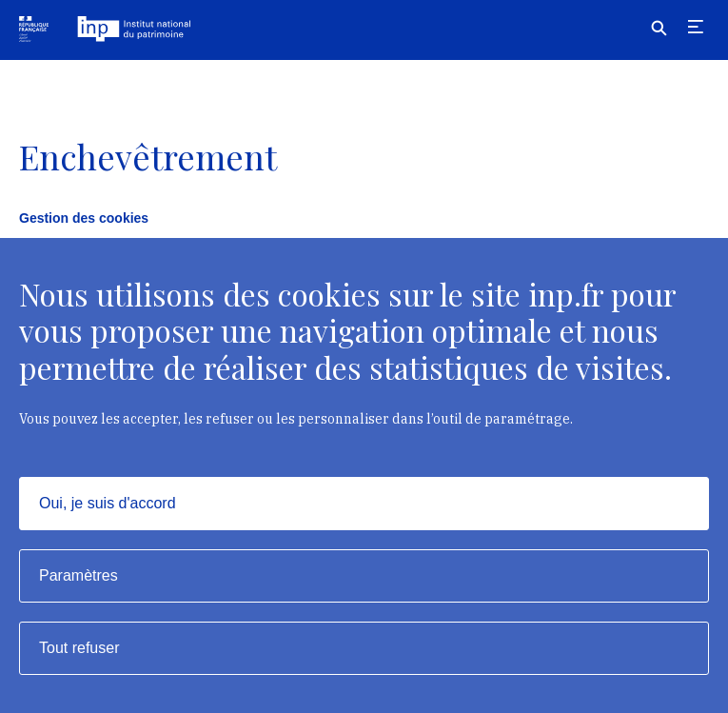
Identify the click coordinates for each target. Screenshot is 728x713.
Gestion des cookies (84, 218)
